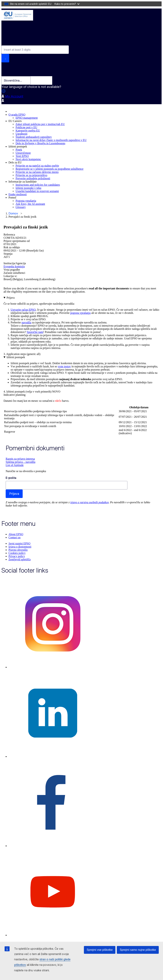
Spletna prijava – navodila (21, 462)
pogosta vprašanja (80, 313)
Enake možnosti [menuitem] (18, 194)
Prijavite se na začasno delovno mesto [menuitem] (37, 172)
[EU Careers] (17, 15)
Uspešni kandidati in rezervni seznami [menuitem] (37, 191)
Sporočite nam (35, 332)
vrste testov (64, 366)
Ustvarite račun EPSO (23, 310)
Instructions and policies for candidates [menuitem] (38, 185)
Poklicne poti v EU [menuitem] (26, 127)
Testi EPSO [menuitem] (22, 156)
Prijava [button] (11, 298)
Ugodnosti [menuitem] (22, 134)
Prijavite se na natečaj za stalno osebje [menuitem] (37, 166)
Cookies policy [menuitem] (17, 553)
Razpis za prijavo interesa (20, 459)
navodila (26, 322)
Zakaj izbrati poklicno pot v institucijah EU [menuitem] (40, 124)
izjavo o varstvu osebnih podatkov (89, 502)
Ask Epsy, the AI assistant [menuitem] (30, 204)
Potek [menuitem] (19, 150)
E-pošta (11, 478)
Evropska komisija (14, 266)
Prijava (14, 494)
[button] (4, 91)
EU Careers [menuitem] (15, 121)
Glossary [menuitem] (21, 207)
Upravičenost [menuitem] (23, 153)
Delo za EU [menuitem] (15, 162)
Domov (13, 213)
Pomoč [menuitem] (12, 198)
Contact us (15, 537)
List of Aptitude (15, 465)
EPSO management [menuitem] (27, 118)
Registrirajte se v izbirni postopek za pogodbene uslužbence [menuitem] (49, 169)
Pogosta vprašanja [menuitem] (26, 201)
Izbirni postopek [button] (16, 357)
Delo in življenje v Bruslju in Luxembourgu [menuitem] (40, 143)
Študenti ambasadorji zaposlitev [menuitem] (34, 137)
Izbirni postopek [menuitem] (18, 146)
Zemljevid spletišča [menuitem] (20, 559)
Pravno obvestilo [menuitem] (18, 550)
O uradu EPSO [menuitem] (17, 115)
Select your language (18, 71)
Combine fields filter (16, 42)
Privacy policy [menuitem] (17, 556)
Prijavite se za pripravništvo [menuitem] (31, 175)
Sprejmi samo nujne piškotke (138, 950)
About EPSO (16, 534)
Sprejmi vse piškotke (100, 950)
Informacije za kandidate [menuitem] (23, 182)
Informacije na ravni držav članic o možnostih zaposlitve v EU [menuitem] (51, 140)
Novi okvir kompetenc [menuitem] (28, 159)
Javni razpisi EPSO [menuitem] (19, 543)
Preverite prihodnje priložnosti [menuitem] (33, 178)
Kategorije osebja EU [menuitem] (28, 131)
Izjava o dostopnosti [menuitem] (20, 547)
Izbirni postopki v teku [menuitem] (28, 188)
